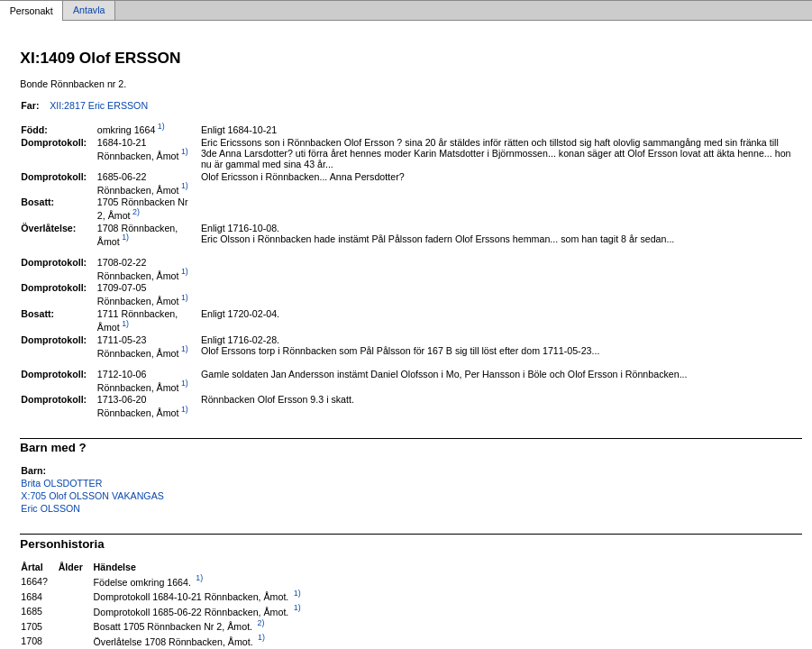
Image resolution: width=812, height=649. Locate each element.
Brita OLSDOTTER (61, 483)
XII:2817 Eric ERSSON (99, 105)
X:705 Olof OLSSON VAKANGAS (92, 496)
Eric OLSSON (50, 508)
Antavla (89, 11)
